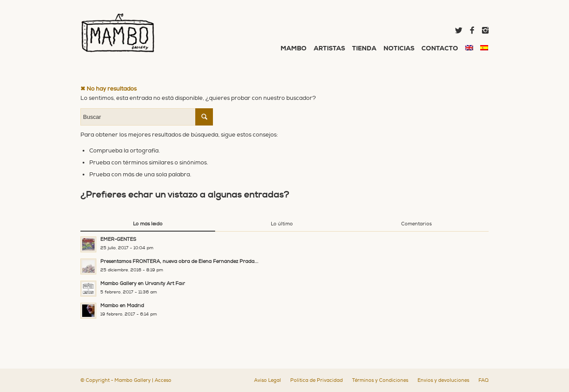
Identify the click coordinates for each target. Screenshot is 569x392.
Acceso (163, 380)
